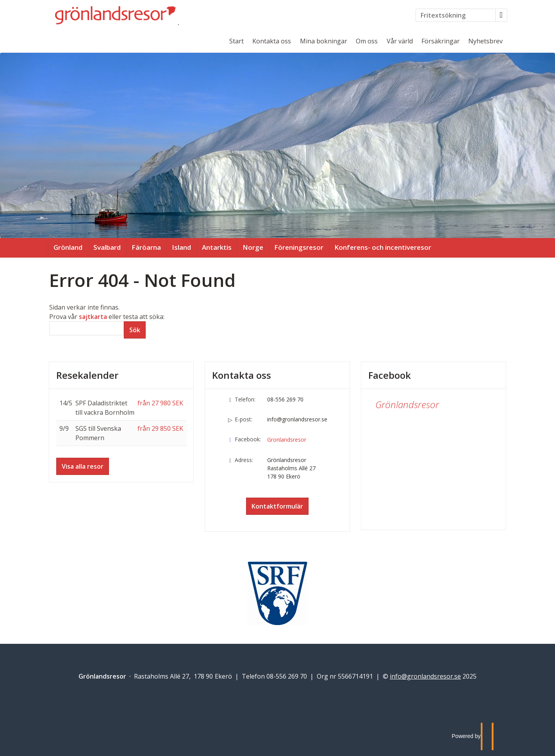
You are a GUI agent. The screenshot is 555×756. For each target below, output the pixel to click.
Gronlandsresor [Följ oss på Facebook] (287, 440)
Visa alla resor (83, 466)
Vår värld (400, 41)
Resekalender (87, 375)
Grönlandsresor (407, 404)
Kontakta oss (272, 41)
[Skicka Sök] (135, 330)
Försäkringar (441, 41)
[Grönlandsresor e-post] (425, 676)
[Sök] (87, 329)
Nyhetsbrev (485, 41)
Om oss (367, 41)
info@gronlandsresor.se (297, 419)
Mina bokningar (324, 41)
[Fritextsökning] (456, 15)
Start (236, 41)
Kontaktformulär (277, 506)
